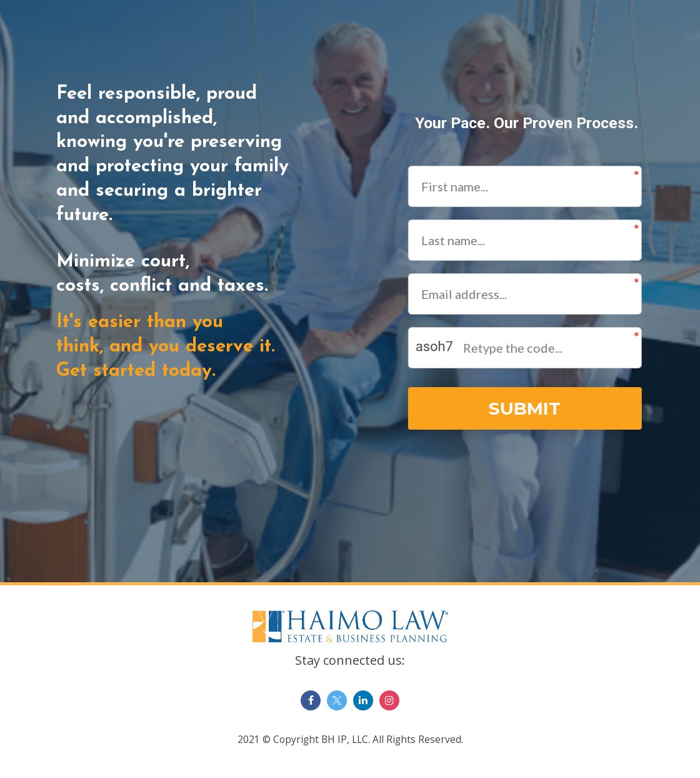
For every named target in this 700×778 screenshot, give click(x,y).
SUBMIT (524, 408)
